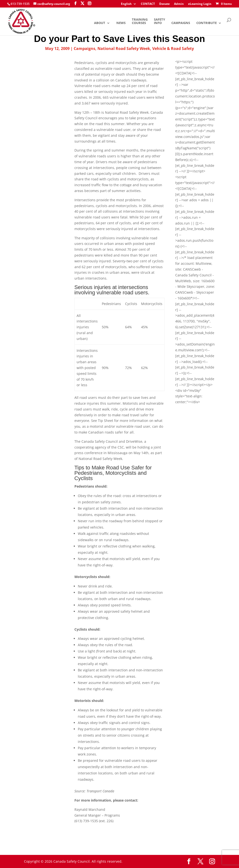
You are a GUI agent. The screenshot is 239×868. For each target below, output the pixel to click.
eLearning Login (200, 4)
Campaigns (181, 23)
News (121, 23)
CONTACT (148, 4)
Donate (164, 4)
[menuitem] (129, 5)
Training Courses (140, 21)
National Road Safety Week (124, 48)
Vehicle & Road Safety (173, 48)
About (100, 23)
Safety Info (159, 21)
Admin (179, 4)
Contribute (207, 23)
